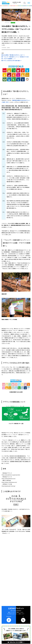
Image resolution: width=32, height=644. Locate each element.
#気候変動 (4, 48)
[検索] (25, 3)
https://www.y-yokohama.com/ (9, 482)
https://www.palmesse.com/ (9, 479)
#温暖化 (8, 48)
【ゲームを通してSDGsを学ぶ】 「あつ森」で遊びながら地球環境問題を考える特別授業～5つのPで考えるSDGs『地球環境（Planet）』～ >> (16, 531)
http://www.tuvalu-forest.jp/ (8, 486)
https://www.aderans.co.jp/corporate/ (11, 475)
